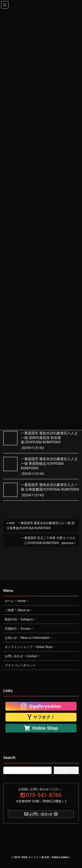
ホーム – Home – (17, 601)
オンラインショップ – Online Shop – (30, 647)
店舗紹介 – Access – (19, 629)
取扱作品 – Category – (20, 619)
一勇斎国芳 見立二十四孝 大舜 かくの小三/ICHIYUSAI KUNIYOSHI (48, 540)
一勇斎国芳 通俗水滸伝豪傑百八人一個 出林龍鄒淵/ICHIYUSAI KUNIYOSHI (50, 487)
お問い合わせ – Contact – (23, 656)
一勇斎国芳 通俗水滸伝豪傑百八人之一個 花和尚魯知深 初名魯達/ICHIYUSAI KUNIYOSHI (49, 438)
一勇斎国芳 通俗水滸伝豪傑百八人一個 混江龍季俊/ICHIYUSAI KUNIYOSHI (40, 526)
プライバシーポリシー (20, 665)
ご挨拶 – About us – (19, 610)
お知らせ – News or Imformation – (29, 638)
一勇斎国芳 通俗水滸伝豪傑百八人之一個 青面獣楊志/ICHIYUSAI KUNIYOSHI (49, 464)
